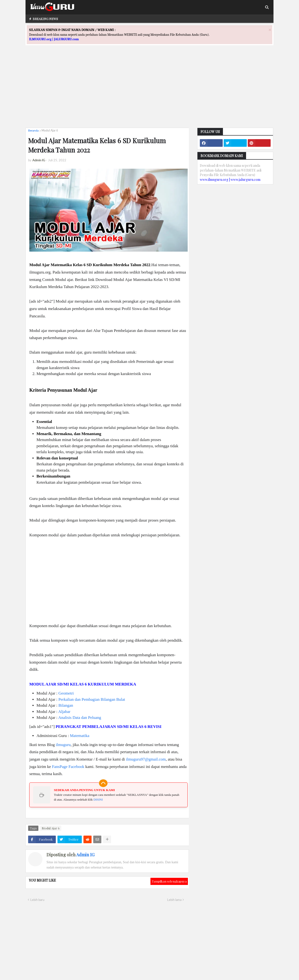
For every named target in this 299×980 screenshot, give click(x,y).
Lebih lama (174, 900)
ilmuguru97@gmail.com (146, 759)
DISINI (98, 800)
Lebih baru (37, 900)
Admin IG (85, 855)
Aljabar (64, 712)
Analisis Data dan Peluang (80, 718)
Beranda (33, 130)
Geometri (66, 693)
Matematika (80, 736)
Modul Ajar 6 (50, 130)
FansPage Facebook (68, 767)
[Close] (270, 30)
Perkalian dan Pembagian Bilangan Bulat (92, 699)
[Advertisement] (149, 91)
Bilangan (66, 705)
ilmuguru (63, 745)
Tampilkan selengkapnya (169, 881)
